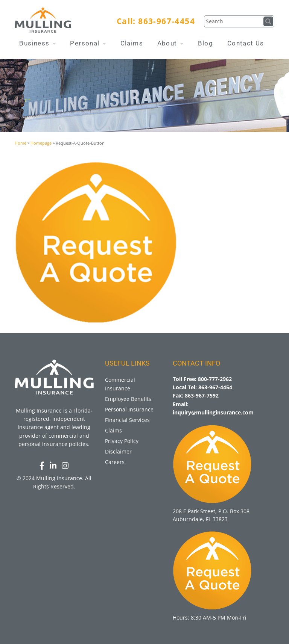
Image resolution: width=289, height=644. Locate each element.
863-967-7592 (202, 395)
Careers (115, 462)
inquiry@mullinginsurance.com (213, 412)
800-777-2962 (215, 379)
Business (38, 43)
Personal (88, 43)
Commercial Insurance (120, 384)
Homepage (41, 143)
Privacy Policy (122, 441)
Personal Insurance (129, 409)
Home (21, 143)
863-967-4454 (167, 21)
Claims (132, 43)
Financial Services (127, 420)
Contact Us (246, 43)
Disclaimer (118, 451)
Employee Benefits (128, 399)
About (170, 43)
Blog (206, 43)
